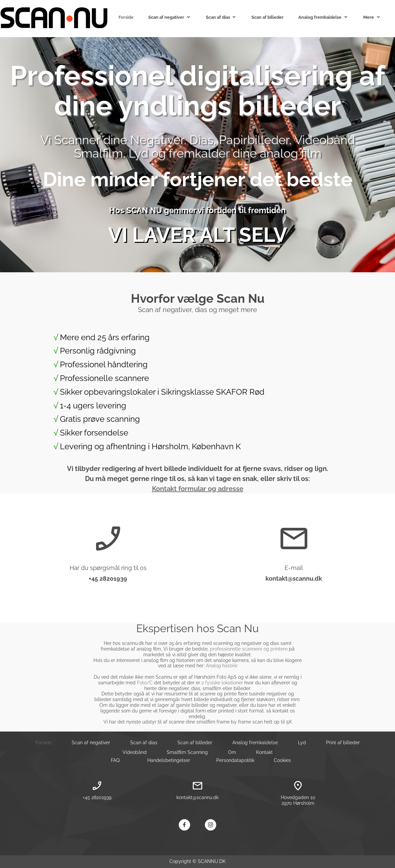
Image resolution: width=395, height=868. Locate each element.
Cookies (282, 760)
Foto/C (145, 683)
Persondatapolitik (235, 760)
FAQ (115, 760)
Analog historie (222, 666)
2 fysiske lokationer (222, 683)
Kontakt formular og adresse (198, 489)
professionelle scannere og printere (249, 649)
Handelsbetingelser (169, 760)
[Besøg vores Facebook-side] (184, 825)
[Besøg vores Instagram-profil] (211, 825)
